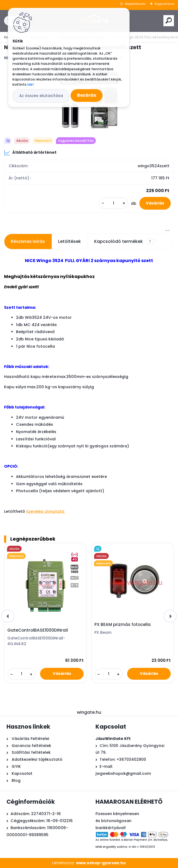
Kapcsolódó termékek (124, 242)
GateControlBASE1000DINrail (38, 630)
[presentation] (8, 616)
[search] (169, 20)
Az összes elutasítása (41, 96)
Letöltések (70, 241)
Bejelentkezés (135, 4)
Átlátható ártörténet (30, 153)
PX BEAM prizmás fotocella (123, 625)
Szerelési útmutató (46, 511)
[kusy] (114, 203)
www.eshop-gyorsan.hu (101, 863)
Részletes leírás (28, 241)
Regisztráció (164, 4)
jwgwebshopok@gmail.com (123, 773)
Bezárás (87, 95)
